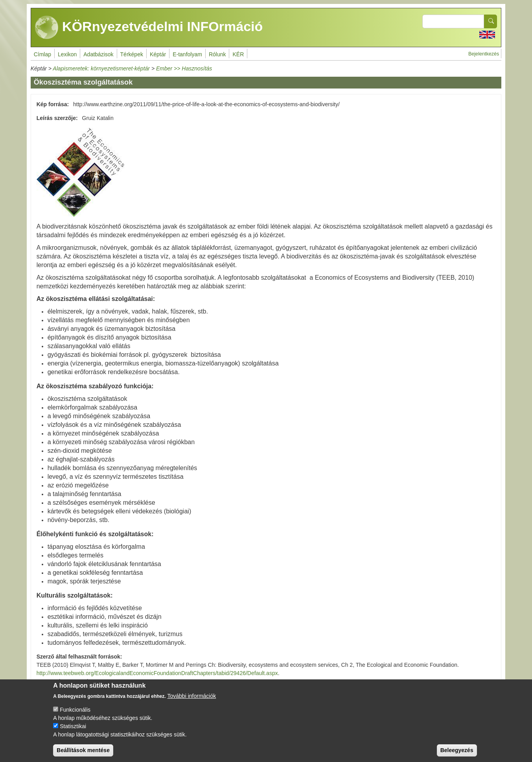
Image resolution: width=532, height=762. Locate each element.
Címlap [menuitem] (42, 54)
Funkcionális (75, 716)
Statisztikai (73, 732)
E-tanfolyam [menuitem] (187, 54)
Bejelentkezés (484, 54)
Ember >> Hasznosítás (184, 68)
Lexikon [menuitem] (67, 54)
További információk (192, 702)
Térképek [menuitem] (132, 54)
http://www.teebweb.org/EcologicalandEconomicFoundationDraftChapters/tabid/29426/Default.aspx (157, 673)
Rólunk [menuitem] (217, 54)
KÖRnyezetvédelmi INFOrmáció (149, 28)
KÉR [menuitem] (238, 54)
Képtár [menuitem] (158, 54)
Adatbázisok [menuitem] (98, 54)
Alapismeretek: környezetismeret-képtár (101, 68)
